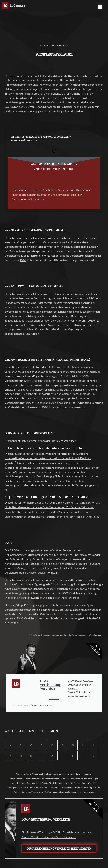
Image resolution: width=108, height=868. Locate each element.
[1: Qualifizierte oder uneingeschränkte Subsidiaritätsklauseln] (99, 517)
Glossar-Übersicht (60, 45)
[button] (100, 6)
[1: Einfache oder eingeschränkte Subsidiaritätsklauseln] (15, 463)
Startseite (44, 45)
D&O (23, 260)
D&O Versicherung (21, 705)
